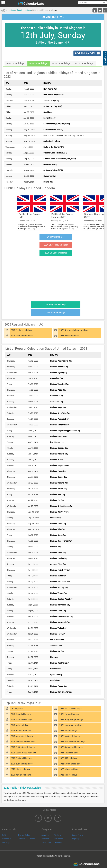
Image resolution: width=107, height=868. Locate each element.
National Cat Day (57, 651)
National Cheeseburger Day (62, 616)
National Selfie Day (58, 553)
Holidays (11, 10)
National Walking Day (59, 483)
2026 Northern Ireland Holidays (74, 330)
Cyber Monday (56, 675)
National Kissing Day (59, 558)
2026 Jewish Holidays (21, 775)
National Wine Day (58, 529)
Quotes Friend (77, 835)
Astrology (46, 835)
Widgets (58, 835)
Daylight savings (57, 442)
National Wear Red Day (60, 384)
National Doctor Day (59, 477)
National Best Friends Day (61, 541)
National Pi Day (57, 460)
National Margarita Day (60, 425)
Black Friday (55, 669)
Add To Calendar (85, 53)
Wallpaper (59, 839)
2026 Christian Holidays (70, 764)
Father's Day (56, 547)
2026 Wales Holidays (69, 336)
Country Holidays (24, 10)
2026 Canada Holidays (21, 714)
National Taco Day (58, 634)
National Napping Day (59, 448)
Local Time (46, 843)
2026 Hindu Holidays (20, 769)
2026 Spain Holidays (69, 753)
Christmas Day (50, 176)
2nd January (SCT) (51, 101)
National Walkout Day (59, 454)
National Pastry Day (59, 686)
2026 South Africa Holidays (23, 753)
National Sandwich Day (60, 663)
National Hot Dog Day (59, 587)
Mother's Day (56, 518)
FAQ (4, 835)
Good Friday (48, 112)
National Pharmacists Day (61, 361)
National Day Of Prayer (60, 512)
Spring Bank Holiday (52, 141)
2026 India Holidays (20, 725)
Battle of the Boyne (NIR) (53, 147)
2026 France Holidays (69, 714)
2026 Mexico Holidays (69, 736)
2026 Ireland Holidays (21, 731)
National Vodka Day (58, 628)
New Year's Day (50, 89)
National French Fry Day (60, 570)
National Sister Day (58, 611)
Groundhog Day (57, 378)
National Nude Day (58, 576)
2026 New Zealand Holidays (72, 742)
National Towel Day (58, 524)
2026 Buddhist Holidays (22, 764)
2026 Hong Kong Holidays (71, 720)
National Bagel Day (58, 407)
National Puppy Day (58, 471)
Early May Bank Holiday (53, 130)
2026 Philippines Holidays (23, 747)
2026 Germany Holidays (21, 720)
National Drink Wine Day (60, 413)
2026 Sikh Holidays (68, 775)
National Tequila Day (59, 593)
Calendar (45, 839)
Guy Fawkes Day (50, 164)
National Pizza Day (58, 390)
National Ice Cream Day (60, 582)
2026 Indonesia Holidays (71, 725)
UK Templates (17, 709)
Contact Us (7, 839)
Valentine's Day (57, 402)
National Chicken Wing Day (61, 599)
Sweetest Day (56, 645)
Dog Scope (76, 839)
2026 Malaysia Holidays (22, 736)
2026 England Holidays (21, 330)
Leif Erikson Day (57, 640)
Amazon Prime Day (58, 564)
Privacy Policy (24, 835)
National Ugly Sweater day (61, 692)
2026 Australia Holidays (70, 709)
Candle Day (55, 680)
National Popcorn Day (59, 367)
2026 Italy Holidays (68, 731)
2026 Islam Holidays (69, 769)
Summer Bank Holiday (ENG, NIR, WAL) (60, 159)
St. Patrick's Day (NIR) (53, 106)
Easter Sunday (49, 118)
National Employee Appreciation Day (65, 431)
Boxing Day (48, 182)
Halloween (55, 657)
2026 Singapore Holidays (71, 747)
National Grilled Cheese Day (62, 506)
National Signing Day (59, 373)
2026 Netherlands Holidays (23, 742)
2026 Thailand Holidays (21, 758)
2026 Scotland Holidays (22, 336)
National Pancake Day (59, 419)
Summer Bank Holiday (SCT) (55, 153)
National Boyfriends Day (60, 622)
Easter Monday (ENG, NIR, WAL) (57, 124)
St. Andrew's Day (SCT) (53, 170)
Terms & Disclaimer (26, 839)
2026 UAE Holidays (68, 758)
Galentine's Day (57, 396)
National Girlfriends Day (60, 605)
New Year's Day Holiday (53, 95)
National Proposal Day (59, 465)
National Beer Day (58, 494)
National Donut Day (58, 535)
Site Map (6, 843)
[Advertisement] (53, 278)
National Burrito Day (59, 489)
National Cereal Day (58, 436)
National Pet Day (57, 500)
